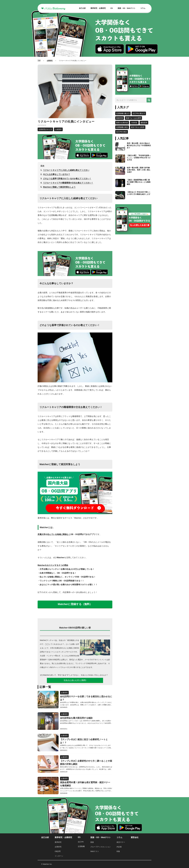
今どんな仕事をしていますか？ (57, 174)
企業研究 (50, 61)
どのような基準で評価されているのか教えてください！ (67, 179)
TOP (39, 60)
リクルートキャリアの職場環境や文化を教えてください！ (68, 183)
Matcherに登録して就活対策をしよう (59, 187)
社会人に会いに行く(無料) (75, 680)
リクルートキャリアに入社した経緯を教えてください (66, 170)
